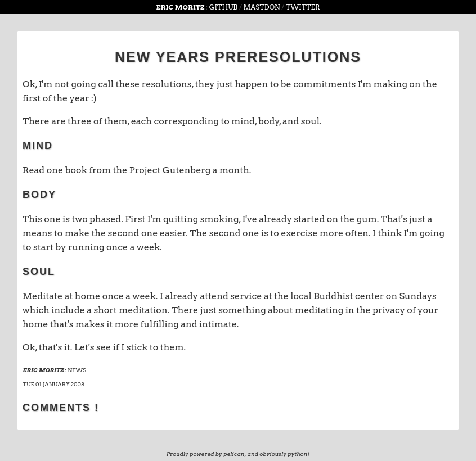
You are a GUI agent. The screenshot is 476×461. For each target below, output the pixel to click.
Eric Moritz (181, 7)
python (297, 454)
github (224, 7)
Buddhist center (349, 296)
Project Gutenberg (170, 170)
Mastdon (262, 7)
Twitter (303, 7)
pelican (234, 454)
